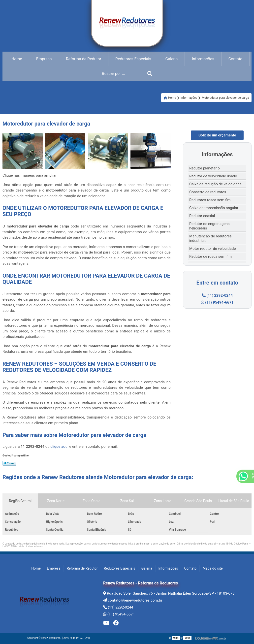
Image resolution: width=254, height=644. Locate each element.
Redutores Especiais (133, 59)
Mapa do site (213, 568)
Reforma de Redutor (84, 59)
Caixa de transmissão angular (214, 208)
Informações (203, 59)
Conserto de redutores (208, 192)
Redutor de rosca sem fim (210, 257)
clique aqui (59, 447)
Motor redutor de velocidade (213, 249)
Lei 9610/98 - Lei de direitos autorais (23, 546)
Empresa (44, 59)
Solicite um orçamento (217, 135)
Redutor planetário (205, 168)
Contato (236, 59)
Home (17, 59)
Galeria (171, 59)
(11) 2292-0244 (118, 607)
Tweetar (9, 463)
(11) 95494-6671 (119, 614)
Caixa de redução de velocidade (215, 184)
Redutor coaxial (202, 216)
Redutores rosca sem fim (210, 200)
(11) (217, 295)
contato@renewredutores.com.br (133, 600)
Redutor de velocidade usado (213, 176)
